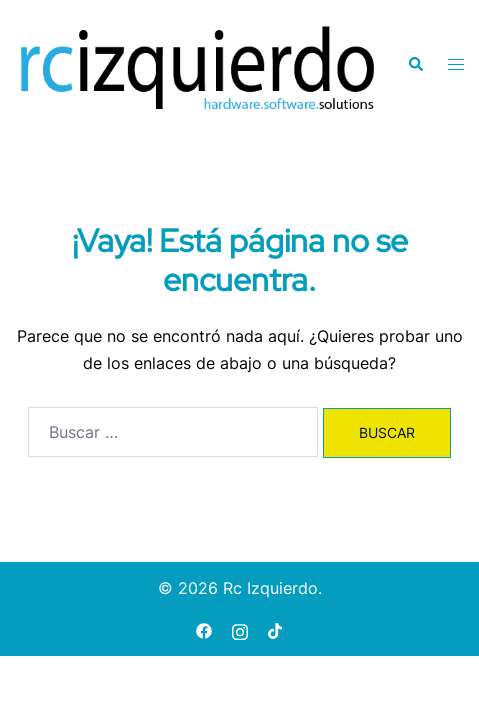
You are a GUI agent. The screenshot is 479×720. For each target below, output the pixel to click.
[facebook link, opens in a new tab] (204, 630)
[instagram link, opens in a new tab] (240, 630)
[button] (415, 64)
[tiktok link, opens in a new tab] (276, 630)
